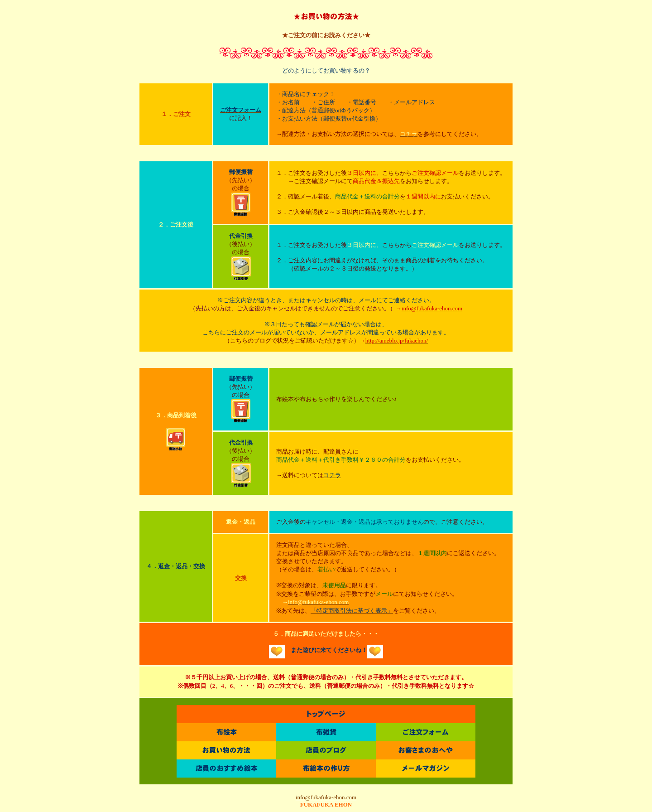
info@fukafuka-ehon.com (326, 797)
